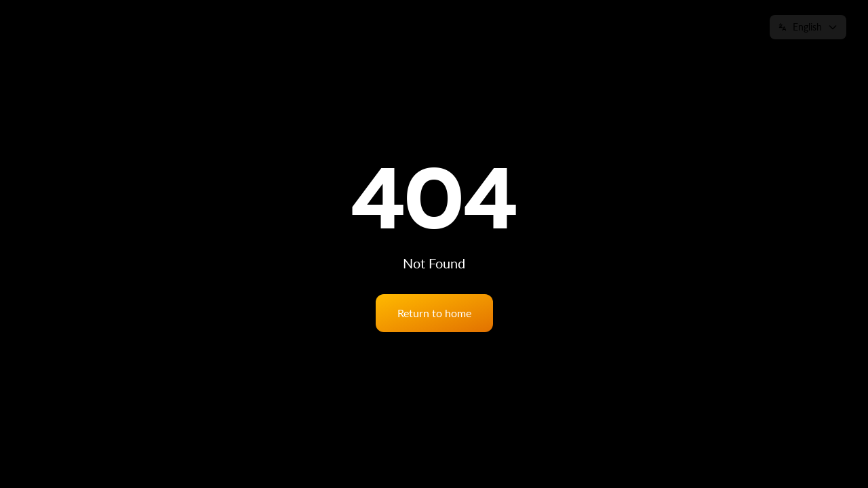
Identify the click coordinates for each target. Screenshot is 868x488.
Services (510, 27)
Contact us (727, 27)
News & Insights (647, 27)
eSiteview (569, 27)
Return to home (434, 313)
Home (460, 27)
